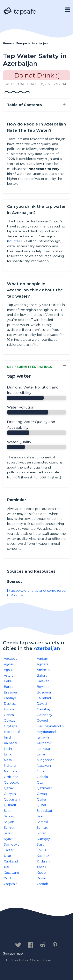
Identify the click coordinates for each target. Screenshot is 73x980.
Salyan (9, 822)
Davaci (42, 704)
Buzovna (44, 692)
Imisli (8, 737)
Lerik (8, 754)
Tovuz (42, 850)
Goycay (10, 721)
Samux (42, 828)
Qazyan (10, 794)
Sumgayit (44, 839)
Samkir (9, 828)
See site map (13, 953)
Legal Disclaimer (34, 937)
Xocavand (12, 873)
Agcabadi (11, 659)
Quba (41, 799)
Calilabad (44, 698)
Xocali (41, 867)
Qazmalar (44, 788)
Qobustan (12, 799)
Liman (41, 754)
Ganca (9, 715)
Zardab (42, 884)
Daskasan (11, 704)
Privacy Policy (47, 933)
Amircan (43, 670)
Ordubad (11, 777)
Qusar (42, 805)
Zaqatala (11, 884)
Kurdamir (44, 743)
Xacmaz (43, 856)
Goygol (42, 721)
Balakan (43, 681)
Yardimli (10, 878)
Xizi (6, 867)
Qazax (9, 788)
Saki (40, 816)
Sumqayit (11, 845)
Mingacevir (45, 760)
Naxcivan (44, 766)
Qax (40, 783)
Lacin (8, 749)
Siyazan (10, 839)
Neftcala (11, 771)
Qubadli (10, 805)
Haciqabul (12, 732)
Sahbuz (10, 816)
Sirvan (42, 833)
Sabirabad (44, 811)
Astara (9, 676)
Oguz (41, 771)
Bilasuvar (11, 692)
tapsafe (20, 11)
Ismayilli (43, 737)
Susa (40, 845)
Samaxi (42, 822)
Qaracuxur (12, 783)
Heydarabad (46, 732)
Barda (9, 687)
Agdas (9, 664)
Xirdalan (43, 861)
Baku (8, 681)
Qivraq (42, 794)
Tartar (9, 850)
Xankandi (11, 861)
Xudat (42, 873)
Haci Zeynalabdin (50, 726)
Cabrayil (10, 698)
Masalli (9, 760)
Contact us (18, 933)
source (13, 241)
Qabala (42, 777)
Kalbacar (11, 743)
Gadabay (44, 709)
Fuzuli (9, 709)
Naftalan (11, 766)
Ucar (8, 856)
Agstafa (43, 664)
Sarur (8, 833)
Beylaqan (44, 687)
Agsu (8, 670)
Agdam (42, 659)
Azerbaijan (47, 648)
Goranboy (44, 715)
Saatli (8, 811)
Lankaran (44, 749)
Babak (42, 676)
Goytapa (11, 726)
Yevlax (42, 878)
